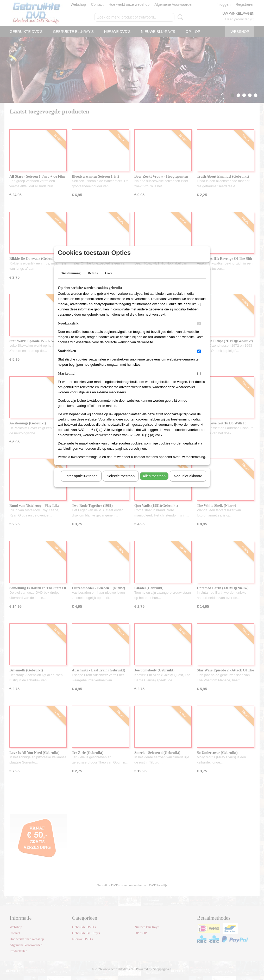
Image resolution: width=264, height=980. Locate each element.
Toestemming (71, 280)
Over (109, 280)
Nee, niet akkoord (188, 483)
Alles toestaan (154, 483)
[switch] (199, 330)
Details (93, 280)
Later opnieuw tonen (81, 483)
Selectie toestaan (121, 483)
